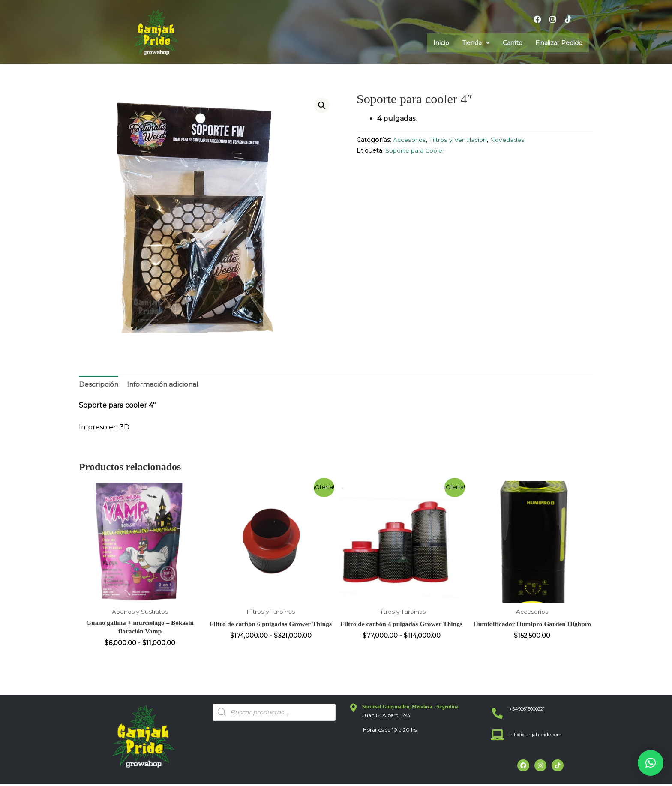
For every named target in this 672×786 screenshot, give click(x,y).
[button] (476, 43)
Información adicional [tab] (164, 385)
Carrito (513, 43)
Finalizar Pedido (559, 43)
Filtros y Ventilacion (460, 140)
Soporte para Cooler (417, 150)
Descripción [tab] (99, 385)
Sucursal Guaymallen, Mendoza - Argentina (410, 708)
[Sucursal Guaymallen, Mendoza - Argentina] (354, 710)
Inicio (441, 43)
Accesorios (410, 140)
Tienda (476, 43)
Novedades (510, 140)
